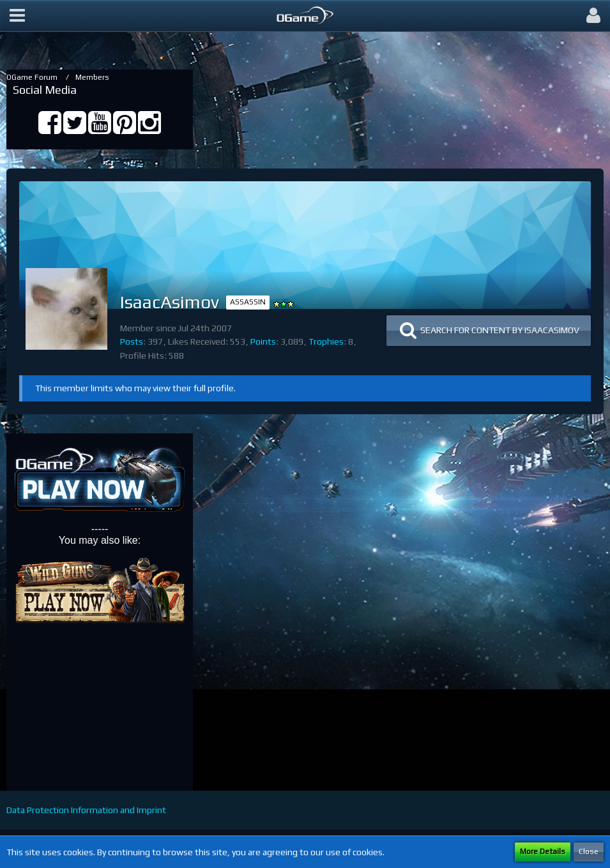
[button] (17, 16)
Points (263, 341)
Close (589, 851)
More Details (543, 851)
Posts (132, 341)
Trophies (326, 341)
